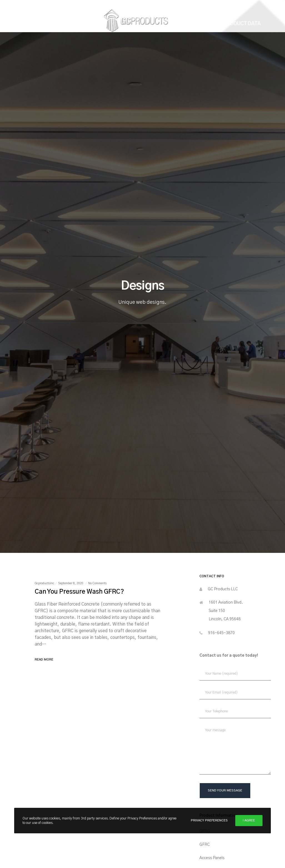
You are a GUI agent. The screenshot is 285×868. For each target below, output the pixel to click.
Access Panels (212, 858)
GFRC (205, 845)
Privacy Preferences (209, 820)
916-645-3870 (221, 633)
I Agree (249, 820)
